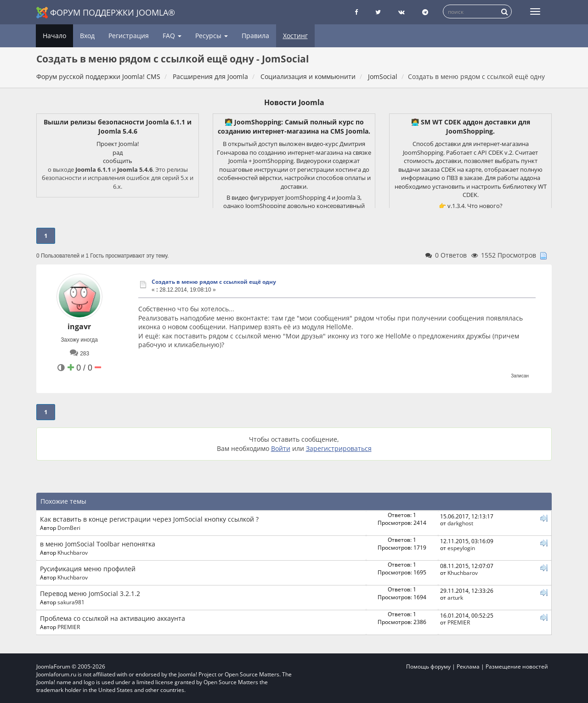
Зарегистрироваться (339, 448)
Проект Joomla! (118, 144)
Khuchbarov (73, 552)
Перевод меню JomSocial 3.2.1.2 (90, 593)
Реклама (468, 666)
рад (118, 152)
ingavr (79, 326)
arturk (455, 597)
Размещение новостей (517, 666)
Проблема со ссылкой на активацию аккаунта (113, 618)
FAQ (172, 36)
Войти (281, 448)
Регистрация (129, 36)
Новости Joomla (294, 102)
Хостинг (295, 36)
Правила (255, 36)
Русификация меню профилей (88, 569)
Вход (87, 36)
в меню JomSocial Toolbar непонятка (98, 544)
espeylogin (461, 548)
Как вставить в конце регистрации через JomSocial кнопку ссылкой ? (149, 519)
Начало (54, 36)
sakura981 (71, 602)
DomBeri (69, 528)
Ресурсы (212, 36)
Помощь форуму (428, 666)
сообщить (118, 161)
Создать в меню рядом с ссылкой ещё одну (214, 282)
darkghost (460, 523)
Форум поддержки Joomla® (106, 13)
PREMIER (69, 627)
